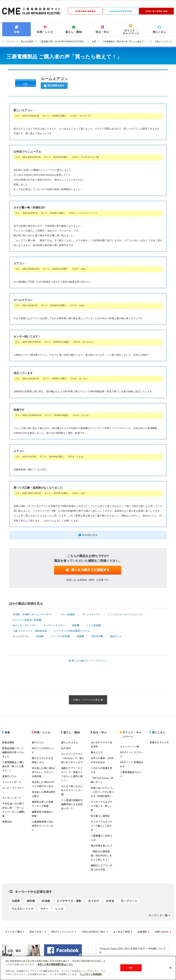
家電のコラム (9, 776)
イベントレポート (12, 782)
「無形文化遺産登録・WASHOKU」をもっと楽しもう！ (101, 855)
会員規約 (142, 932)
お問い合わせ (162, 932)
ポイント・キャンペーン (131, 32)
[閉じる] (171, 968)
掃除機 (76, 625)
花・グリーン (129, 901)
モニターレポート (12, 798)
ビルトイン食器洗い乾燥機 (27, 620)
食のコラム (38, 742)
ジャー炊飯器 (67, 614)
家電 (17, 32)
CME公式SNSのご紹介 (94, 932)
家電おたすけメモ (159, 742)
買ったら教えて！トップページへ (90, 661)
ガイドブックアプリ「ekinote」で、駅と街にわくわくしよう (73, 758)
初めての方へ (37, 932)
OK (131, 968)
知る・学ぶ (102, 32)
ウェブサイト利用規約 (91, 974)
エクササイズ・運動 (69, 901)
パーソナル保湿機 (60, 636)
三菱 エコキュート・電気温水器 (30, 631)
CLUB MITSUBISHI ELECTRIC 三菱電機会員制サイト (31, 11)
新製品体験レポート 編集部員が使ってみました (13, 752)
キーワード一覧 (158, 915)
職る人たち (97, 752)
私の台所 (66, 748)
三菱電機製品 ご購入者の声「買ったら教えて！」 (125, 42)
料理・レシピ (45, 32)
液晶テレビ (116, 636)
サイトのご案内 (13, 932)
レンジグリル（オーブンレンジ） (126, 614)
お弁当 (110, 901)
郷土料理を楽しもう (101, 846)
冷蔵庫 (16, 901)
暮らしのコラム (70, 742)
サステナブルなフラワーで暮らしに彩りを (101, 826)
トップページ (8, 42)
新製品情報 (8, 742)
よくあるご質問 (121, 932)
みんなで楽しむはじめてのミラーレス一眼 (72, 790)
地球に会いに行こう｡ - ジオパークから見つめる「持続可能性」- (102, 792)
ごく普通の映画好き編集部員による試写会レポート (72, 804)
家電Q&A (7, 822)
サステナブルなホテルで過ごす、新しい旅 (101, 806)
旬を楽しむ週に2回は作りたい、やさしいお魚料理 (43, 772)
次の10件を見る (90, 535)
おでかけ (94, 901)
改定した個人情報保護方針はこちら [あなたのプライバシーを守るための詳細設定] (55, 964)
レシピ (59, 909)
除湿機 (40, 636)
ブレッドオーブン (91, 614)
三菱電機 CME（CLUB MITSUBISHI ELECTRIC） (63, 42)
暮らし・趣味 (74, 32)
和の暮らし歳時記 (100, 816)
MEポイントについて (63, 932)
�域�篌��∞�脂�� (85, 11)
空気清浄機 (97, 636)
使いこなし (159, 32)
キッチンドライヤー (54, 625)
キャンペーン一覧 (130, 746)
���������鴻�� (121, 11)
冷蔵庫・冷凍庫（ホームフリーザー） (33, 614)
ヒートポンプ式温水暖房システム (72, 631)
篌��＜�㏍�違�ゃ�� (156, 11)
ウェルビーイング (23, 909)
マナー (44, 909)
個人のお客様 (27, 42)
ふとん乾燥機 (93, 625)
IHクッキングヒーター (25, 625)
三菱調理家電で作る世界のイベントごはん (43, 826)
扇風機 (80, 636)
